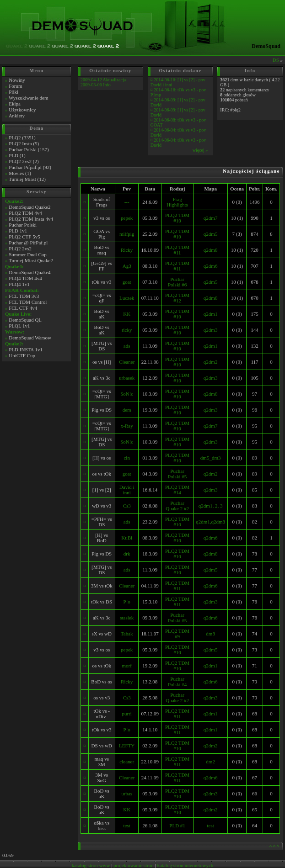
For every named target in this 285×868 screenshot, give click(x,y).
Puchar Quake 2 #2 (177, 506)
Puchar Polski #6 (177, 282)
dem (127, 410)
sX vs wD (102, 634)
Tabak (127, 634)
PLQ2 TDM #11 (177, 250)
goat (127, 282)
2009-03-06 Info (96, 85)
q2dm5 (211, 234)
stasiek (127, 618)
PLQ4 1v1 (19, 284)
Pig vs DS (102, 410)
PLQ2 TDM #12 (177, 298)
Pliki (13, 92)
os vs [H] (102, 362)
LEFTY (127, 746)
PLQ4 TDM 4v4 (25, 278)
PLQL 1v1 (19, 326)
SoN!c (127, 394)
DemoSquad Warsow (30, 338)
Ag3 (127, 266)
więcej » (200, 150)
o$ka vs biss (102, 826)
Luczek (127, 298)
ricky (127, 330)
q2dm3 (211, 330)
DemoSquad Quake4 (30, 272)
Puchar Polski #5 (177, 474)
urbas (127, 794)
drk (127, 554)
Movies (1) (20, 173)
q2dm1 (211, 314)
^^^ (274, 846)
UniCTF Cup (22, 355)
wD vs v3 (102, 506)
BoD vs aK (102, 314)
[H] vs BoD (102, 538)
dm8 (210, 634)
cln (126, 458)
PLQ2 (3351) (22, 138)
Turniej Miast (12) (27, 179)
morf (127, 666)
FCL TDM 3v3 (24, 296)
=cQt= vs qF (102, 298)
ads (127, 346)
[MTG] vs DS (102, 346)
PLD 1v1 (18, 231)
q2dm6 (211, 266)
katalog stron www (91, 865)
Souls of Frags (102, 202)
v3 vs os (102, 218)
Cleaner (127, 362)
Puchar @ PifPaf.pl (28, 243)
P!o (127, 602)
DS (276, 60)
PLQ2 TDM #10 (177, 218)
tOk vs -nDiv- (102, 714)
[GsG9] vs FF (102, 266)
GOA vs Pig (102, 234)
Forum (15, 86)
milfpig (127, 234)
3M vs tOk (102, 586)
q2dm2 (211, 362)
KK (127, 314)
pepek (127, 218)
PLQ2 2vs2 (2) (24, 161)
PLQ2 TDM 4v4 (25, 213)
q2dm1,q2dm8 (210, 522)
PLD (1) (17, 155)
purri (127, 714)
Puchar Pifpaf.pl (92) (30, 167)
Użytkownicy (22, 110)
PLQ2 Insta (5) (24, 143)
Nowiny (17, 80)
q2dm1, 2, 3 (211, 506)
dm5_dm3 (211, 458)
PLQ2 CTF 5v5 (24, 237)
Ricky (127, 250)
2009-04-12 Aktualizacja (103, 80)
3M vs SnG (102, 778)
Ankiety (17, 116)
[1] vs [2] (102, 490)
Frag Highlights (177, 202)
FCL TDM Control (28, 302)
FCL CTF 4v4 (23, 308)
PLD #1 (177, 826)
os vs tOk (102, 474)
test (127, 826)
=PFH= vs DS (102, 522)
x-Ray (127, 426)
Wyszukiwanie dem (28, 98)
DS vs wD (102, 746)
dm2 (210, 762)
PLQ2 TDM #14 (177, 490)
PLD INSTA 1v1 (26, 349)
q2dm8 (211, 250)
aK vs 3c (102, 378)
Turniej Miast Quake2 (31, 260)
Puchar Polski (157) (29, 149)
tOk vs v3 (102, 282)
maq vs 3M (101, 762)
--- (127, 202)
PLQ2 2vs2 (20, 249)
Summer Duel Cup (28, 254)
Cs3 (127, 506)
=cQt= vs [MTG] (102, 394)
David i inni (127, 490)
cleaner (127, 762)
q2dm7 (211, 218)
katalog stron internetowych (186, 865)
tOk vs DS (102, 602)
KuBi (127, 538)
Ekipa (15, 104)
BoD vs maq (102, 250)
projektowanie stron (134, 865)
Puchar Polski (23, 225)
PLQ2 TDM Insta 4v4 (31, 219)
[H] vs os (102, 458)
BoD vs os (102, 682)
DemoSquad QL (25, 320)
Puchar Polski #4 (177, 682)
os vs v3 (102, 698)
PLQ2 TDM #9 (177, 634)
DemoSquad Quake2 (30, 207)
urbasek (127, 378)
